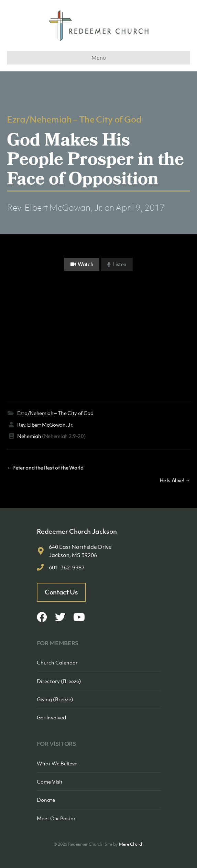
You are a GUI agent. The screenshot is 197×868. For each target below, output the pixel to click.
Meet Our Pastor (56, 818)
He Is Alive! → (175, 480)
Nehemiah (29, 436)
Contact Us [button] (61, 592)
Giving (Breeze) (55, 699)
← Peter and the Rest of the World (45, 467)
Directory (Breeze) (59, 681)
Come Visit (50, 782)
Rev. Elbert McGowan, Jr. (55, 207)
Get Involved (51, 717)
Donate (46, 800)
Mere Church (131, 844)
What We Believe (57, 763)
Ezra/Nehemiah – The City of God (74, 119)
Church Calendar (57, 662)
